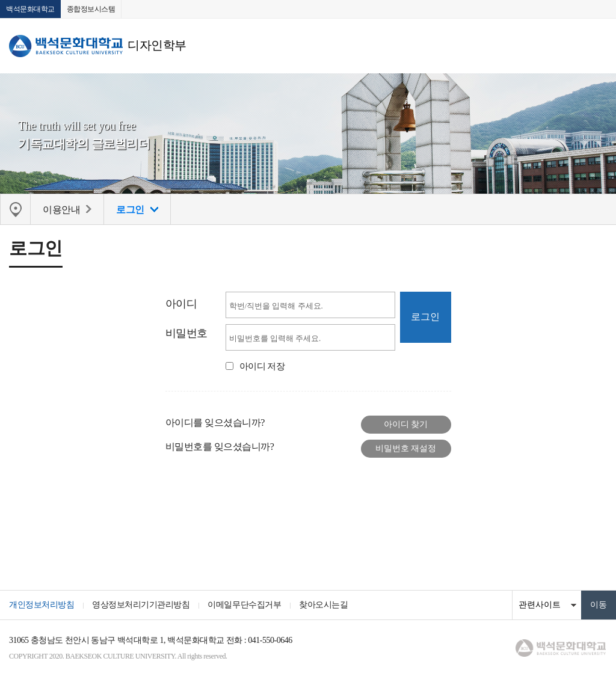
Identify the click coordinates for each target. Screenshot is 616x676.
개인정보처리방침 (42, 605)
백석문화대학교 (30, 9)
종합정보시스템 (91, 9)
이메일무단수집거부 (244, 605)
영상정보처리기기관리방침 (141, 605)
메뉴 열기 (598, 46)
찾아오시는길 (323, 605)
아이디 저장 (262, 366)
